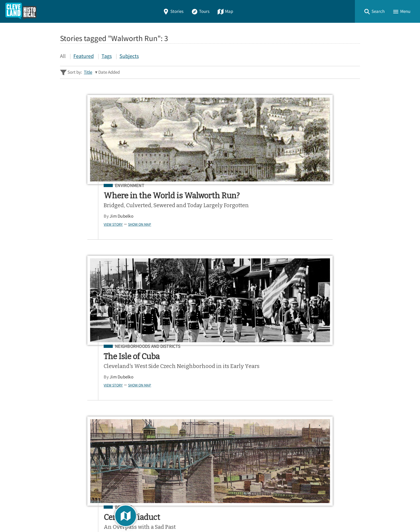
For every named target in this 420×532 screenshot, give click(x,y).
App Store (294, 380)
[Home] (21, 11)
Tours (200, 11)
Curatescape (112, 513)
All (63, 56)
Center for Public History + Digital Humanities (116, 506)
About (68, 449)
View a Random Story (87, 477)
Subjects (129, 56)
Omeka (89, 513)
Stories (173, 11)
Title (88, 72)
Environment (79, 186)
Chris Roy (304, 216)
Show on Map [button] (89, 240)
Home (68, 411)
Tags (107, 56)
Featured (84, 56)
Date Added (109, 72)
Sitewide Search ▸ (77, 354)
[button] (374, 11)
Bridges (309, 186)
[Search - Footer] (210, 332)
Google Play (338, 380)
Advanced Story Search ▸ (84, 346)
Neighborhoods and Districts (215, 186)
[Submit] (352, 332)
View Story (63, 240)
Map (225, 11)
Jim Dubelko (71, 232)
